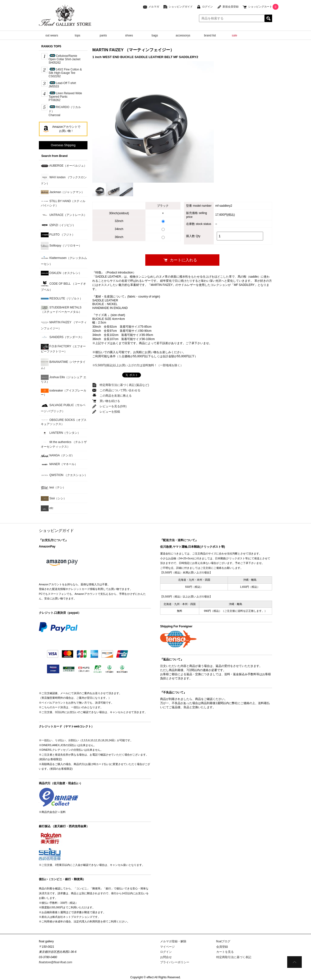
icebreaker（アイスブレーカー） (64, 392)
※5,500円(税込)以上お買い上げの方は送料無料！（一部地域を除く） (138, 365)
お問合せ (166, 957)
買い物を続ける (110, 401)
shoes (129, 35)
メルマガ (154, 7)
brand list (210, 35)
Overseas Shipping (63, 145)
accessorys (183, 35)
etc (47, 508)
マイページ (167, 947)
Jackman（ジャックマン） (63, 192)
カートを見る (225, 952)
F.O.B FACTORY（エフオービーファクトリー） (63, 348)
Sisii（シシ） (54, 499)
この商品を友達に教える (116, 396)
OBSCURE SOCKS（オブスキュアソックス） (64, 422)
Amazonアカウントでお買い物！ (66, 129)
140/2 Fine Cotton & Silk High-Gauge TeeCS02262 (65, 73)
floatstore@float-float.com (56, 962)
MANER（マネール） (59, 464)
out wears (52, 35)
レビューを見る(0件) (113, 406)
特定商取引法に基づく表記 (234, 957)
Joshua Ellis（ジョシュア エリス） (64, 379)
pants (103, 35)
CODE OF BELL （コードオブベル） (63, 286)
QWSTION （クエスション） (64, 475)
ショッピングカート (260, 7)
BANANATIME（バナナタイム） (63, 364)
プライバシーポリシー (175, 962)
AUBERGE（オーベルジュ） (64, 166)
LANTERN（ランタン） (61, 433)
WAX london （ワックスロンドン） (64, 179)
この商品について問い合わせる (120, 390)
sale (234, 35)
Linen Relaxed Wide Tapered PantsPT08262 (65, 97)
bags (155, 35)
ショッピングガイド (181, 7)
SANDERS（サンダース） (62, 337)
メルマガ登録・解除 (173, 941)
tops (78, 35)
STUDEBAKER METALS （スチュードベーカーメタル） (61, 309)
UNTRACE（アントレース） (64, 215)
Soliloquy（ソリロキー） (61, 246)
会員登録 (222, 947)
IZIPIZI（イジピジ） (58, 225)
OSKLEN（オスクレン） (61, 273)
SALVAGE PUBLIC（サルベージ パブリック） (63, 407)
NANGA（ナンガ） (58, 456)
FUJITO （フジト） (58, 235)
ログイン (207, 7)
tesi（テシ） (53, 488)
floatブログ (223, 941)
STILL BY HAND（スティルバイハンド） (63, 203)
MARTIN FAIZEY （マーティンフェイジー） (64, 324)
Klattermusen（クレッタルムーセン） (64, 260)
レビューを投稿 (110, 412)
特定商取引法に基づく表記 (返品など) (124, 385)
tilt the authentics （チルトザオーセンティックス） (64, 444)
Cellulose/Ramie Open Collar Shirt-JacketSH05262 (65, 59)
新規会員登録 (231, 7)
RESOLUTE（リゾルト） (62, 298)
